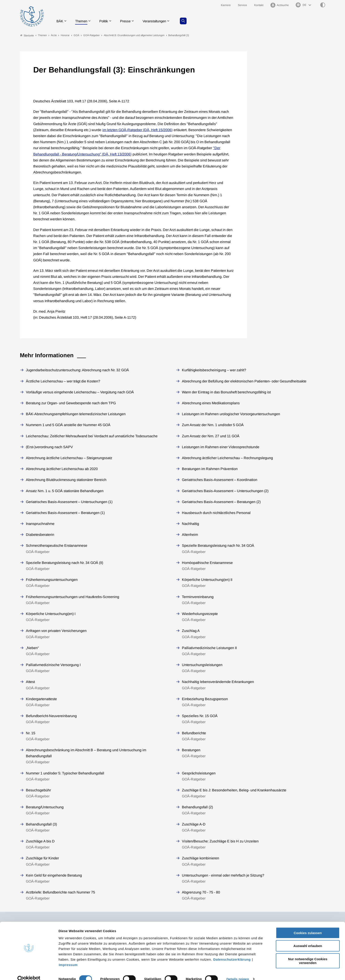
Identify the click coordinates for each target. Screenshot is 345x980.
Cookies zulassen (308, 925)
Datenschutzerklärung (232, 951)
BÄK (61, 21)
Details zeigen (238, 971)
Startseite (27, 35)
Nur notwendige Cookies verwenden (308, 953)
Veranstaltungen (160, 21)
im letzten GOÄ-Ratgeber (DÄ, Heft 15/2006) (137, 130)
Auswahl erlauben (308, 938)
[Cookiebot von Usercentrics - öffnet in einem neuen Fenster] (29, 971)
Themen (83, 21)
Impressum (68, 957)
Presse (129, 21)
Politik (107, 21)
